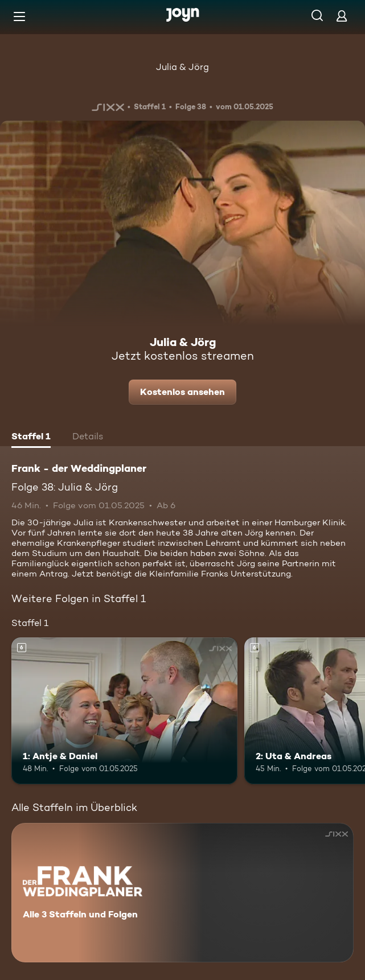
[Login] (342, 16)
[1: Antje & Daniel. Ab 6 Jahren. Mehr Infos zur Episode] (124, 711)
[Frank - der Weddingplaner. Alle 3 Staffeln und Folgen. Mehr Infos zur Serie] (182, 893)
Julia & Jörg (182, 67)
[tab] (31, 438)
